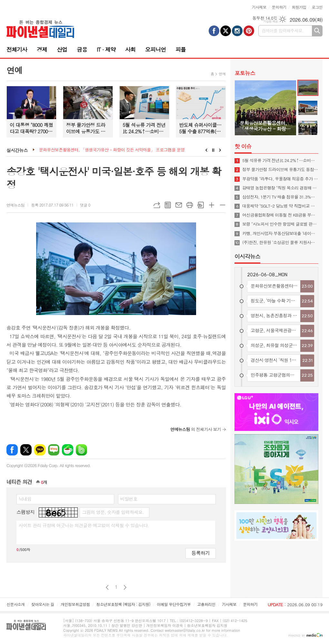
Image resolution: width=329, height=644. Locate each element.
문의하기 (279, 7)
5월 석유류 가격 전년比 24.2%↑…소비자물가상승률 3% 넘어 (280, 160)
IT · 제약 (106, 49)
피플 (181, 49)
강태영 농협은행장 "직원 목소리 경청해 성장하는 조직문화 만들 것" (280, 188)
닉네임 (25, 499)
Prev (206, 150)
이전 (107, 587)
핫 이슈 (243, 146)
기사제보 (259, 7)
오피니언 (155, 49)
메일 (179, 205)
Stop (213, 150)
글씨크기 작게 (223, 205)
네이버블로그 (54, 450)
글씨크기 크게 (212, 205)
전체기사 (17, 49)
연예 (222, 74)
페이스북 (12, 450)
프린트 (190, 205)
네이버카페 (68, 450)
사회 (130, 49)
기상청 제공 (270, 21)
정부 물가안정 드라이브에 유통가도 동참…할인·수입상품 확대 (280, 169)
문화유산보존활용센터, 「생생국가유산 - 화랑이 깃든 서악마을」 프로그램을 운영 (112, 150)
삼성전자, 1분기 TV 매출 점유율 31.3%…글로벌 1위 (280, 197)
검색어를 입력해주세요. (283, 31)
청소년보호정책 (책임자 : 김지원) (123, 604)
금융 (82, 49)
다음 (125, 587)
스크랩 (201, 205)
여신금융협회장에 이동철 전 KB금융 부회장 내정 (280, 215)
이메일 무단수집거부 (174, 604)
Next (220, 150)
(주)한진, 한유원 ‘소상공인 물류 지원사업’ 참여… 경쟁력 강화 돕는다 (280, 242)
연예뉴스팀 (15, 205)
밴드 (81, 450)
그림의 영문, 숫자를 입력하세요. (113, 512)
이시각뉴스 (247, 256)
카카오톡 (40, 450)
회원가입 (299, 7)
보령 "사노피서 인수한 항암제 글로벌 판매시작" (280, 224)
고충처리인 (206, 604)
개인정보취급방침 (75, 604)
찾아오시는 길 (43, 604)
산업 (62, 49)
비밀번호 (129, 499)
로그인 (317, 7)
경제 (42, 49)
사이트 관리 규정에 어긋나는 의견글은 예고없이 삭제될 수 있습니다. (84, 525)
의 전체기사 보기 (196, 429)
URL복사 (157, 205)
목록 (168, 205)
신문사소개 (15, 604)
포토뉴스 (245, 73)
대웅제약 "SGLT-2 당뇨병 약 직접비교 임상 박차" (280, 206)
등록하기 (201, 553)
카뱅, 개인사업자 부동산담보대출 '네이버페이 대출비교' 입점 (280, 233)
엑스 (26, 450)
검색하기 (317, 31)
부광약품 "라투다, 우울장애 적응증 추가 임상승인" (280, 179)
